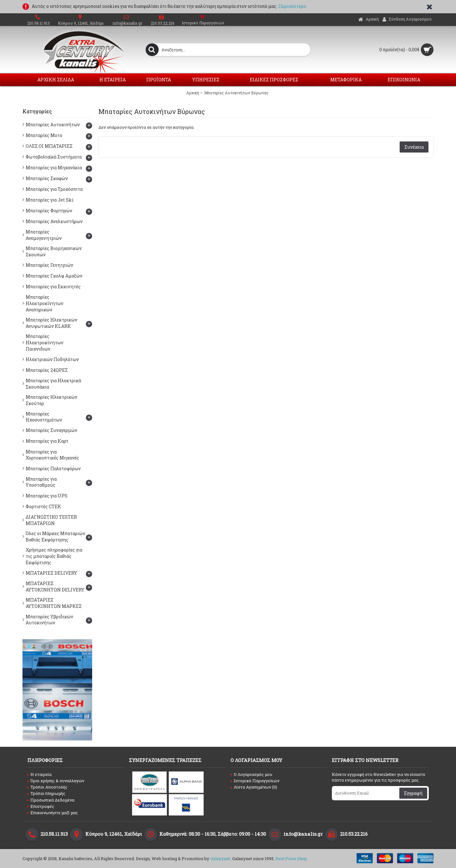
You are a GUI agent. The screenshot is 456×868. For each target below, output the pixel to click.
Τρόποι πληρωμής (46, 793)
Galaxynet (220, 859)
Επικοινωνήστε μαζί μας (53, 813)
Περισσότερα (292, 6)
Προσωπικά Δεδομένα (51, 800)
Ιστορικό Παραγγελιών (255, 781)
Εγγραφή (413, 793)
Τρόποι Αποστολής (47, 787)
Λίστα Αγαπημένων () (254, 787)
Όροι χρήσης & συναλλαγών (56, 781)
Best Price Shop (291, 859)
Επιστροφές (41, 806)
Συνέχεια (414, 147)
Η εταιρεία (39, 774)
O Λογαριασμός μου (251, 774)
